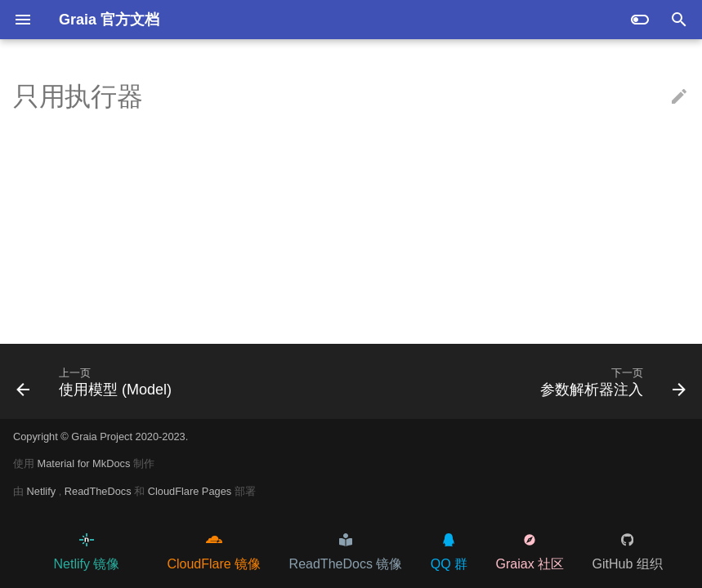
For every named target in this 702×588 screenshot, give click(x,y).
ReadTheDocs (99, 491)
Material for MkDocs (85, 463)
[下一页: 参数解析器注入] (610, 381)
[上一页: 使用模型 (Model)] (97, 381)
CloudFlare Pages (191, 491)
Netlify (43, 491)
